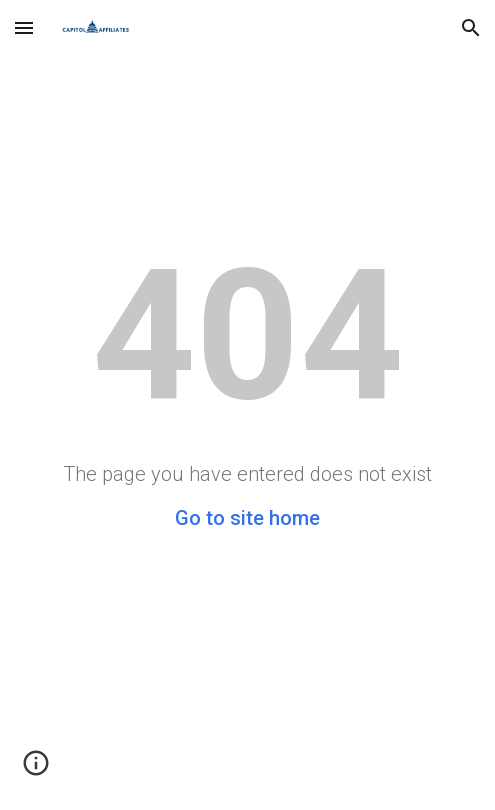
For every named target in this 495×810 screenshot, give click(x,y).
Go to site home (247, 518)
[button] (24, 27)
